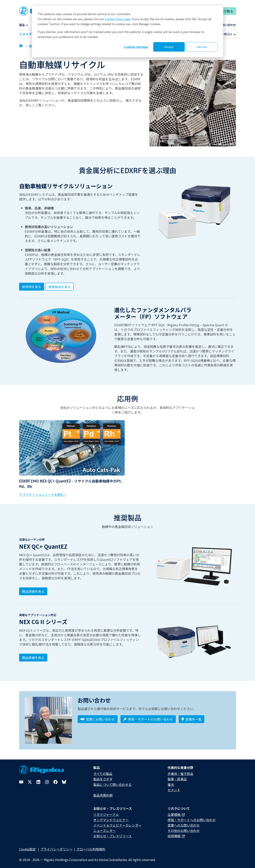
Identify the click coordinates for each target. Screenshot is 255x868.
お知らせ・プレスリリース (113, 834)
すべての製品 (103, 771)
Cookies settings (136, 47)
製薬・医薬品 (177, 777)
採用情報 (176, 834)
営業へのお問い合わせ (184, 823)
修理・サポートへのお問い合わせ (192, 817)
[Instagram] (47, 780)
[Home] (21, 46)
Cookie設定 (27, 847)
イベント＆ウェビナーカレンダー (117, 823)
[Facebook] (55, 780)
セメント (174, 787)
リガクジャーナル (106, 812)
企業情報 (176, 812)
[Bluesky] (64, 780)
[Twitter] (30, 780)
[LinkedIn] (38, 780)
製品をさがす (103, 777)
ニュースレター (104, 828)
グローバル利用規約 (91, 847)
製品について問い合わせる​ (113, 782)
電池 (171, 782)
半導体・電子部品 (180, 771)
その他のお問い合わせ (184, 828)
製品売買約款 (103, 793)
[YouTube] (21, 780)
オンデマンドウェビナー (111, 817)
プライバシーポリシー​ (56, 847)
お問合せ (229, 34)
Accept (169, 47)
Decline (202, 47)
